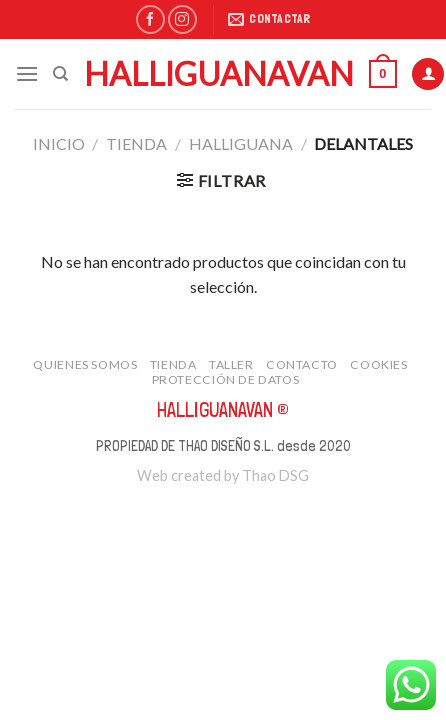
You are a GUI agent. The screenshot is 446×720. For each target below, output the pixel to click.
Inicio (59, 143)
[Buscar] (60, 74)
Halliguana (241, 143)
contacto (302, 364)
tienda (136, 143)
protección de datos (226, 379)
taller (231, 364)
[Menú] (27, 73)
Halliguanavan (219, 74)
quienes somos (85, 364)
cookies (378, 364)
